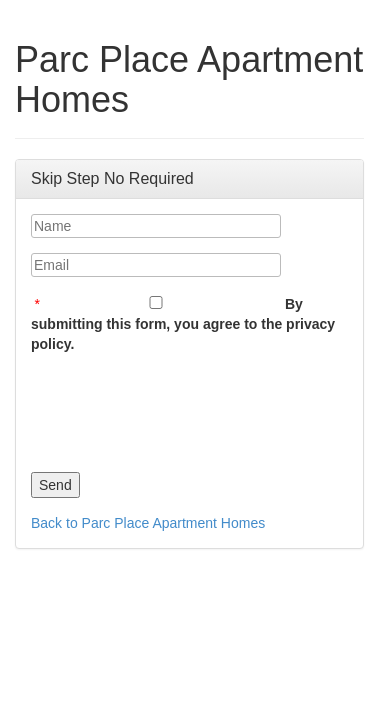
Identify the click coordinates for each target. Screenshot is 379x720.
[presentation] (183, 408)
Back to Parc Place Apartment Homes (148, 523)
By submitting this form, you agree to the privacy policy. (183, 324)
